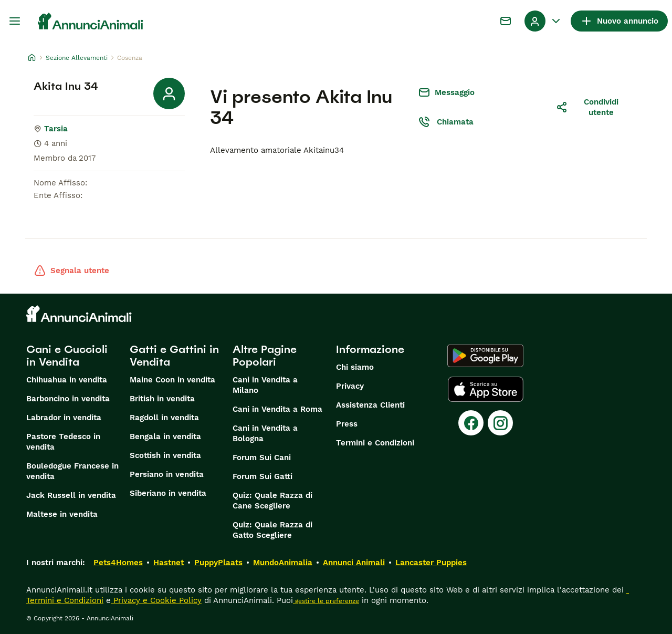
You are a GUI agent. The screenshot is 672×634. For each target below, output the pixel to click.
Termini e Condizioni (375, 443)
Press (347, 424)
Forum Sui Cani (262, 458)
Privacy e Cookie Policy (156, 600)
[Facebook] (471, 423)
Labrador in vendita (64, 418)
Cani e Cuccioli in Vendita (67, 356)
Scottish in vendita (165, 455)
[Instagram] (500, 423)
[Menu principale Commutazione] (15, 21)
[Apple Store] (486, 389)
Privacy (350, 386)
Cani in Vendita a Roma (277, 409)
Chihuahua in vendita (67, 380)
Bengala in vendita (165, 436)
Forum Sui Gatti (262, 476)
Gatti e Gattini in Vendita (174, 356)
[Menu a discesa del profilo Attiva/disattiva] (543, 21)
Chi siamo (355, 367)
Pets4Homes (118, 563)
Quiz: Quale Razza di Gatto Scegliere (272, 530)
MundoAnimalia (283, 563)
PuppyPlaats (218, 563)
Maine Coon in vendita (172, 380)
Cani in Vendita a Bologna (265, 433)
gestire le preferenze (326, 601)
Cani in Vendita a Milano (265, 385)
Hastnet (169, 563)
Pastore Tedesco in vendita (63, 442)
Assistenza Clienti (370, 405)
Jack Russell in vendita (71, 495)
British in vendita (162, 399)
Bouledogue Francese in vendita (72, 471)
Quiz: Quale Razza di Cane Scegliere (272, 501)
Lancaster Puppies (431, 563)
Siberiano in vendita (168, 493)
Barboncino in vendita (68, 399)
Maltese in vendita (62, 514)
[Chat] (506, 21)
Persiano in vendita (167, 474)
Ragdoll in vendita (164, 418)
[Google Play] (485, 356)
